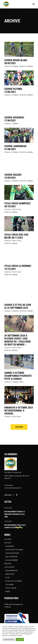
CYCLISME (9, 584)
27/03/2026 (8, 521)
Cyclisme (15, 66)
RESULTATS (10, 574)
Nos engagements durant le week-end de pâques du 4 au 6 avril (15, 514)
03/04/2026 (8, 508)
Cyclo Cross (16, 209)
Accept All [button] (20, 639)
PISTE (8, 591)
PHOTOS (8, 563)
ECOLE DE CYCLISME (14, 581)
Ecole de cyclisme (26, 66)
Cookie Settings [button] (9, 639)
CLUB (7, 577)
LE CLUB (8, 542)
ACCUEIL (8, 539)
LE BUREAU (10, 546)
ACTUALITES (9, 567)
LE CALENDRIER (11, 560)
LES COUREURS (11, 556)
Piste (22, 382)
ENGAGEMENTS (11, 570)
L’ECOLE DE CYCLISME (14, 549)
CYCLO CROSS (11, 588)
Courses (7, 66)
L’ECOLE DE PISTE (12, 553)
